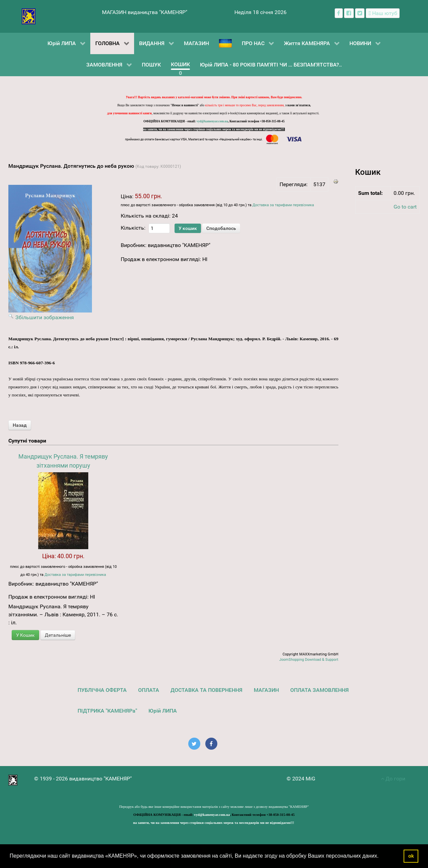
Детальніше (58, 635)
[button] (381, 857)
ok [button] (411, 856)
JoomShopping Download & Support (309, 660)
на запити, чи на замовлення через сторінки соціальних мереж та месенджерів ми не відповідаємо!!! (214, 129)
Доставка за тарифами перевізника (283, 205)
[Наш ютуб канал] (383, 13)
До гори (393, 779)
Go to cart (405, 207)
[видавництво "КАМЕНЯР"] (29, 16)
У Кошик (25, 635)
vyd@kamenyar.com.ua (212, 121)
